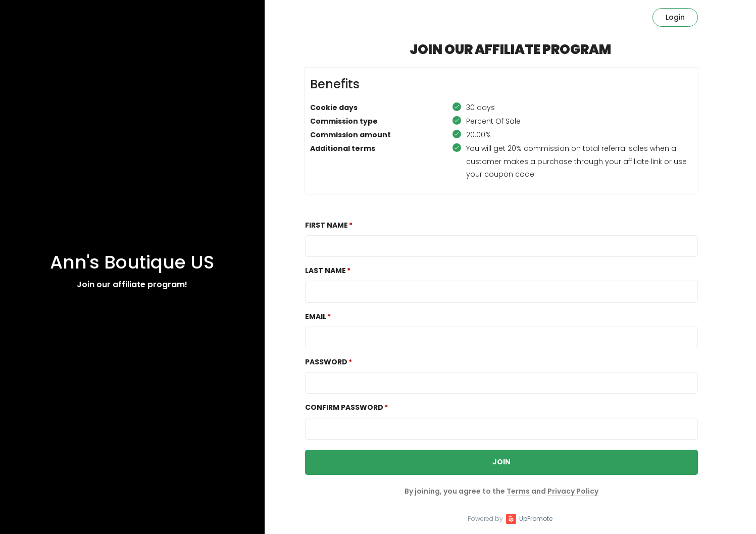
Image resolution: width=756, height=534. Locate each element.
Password (326, 362)
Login (675, 17)
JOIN (501, 462)
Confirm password (344, 407)
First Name (326, 225)
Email (316, 316)
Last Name (325, 271)
